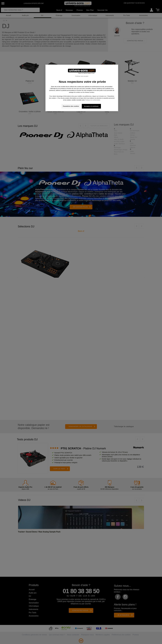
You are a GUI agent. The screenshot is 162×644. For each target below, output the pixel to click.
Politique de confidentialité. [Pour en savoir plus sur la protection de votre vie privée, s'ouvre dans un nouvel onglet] (93, 100)
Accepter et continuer (91, 106)
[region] (82, 88)
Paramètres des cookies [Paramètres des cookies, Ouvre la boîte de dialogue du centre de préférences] (71, 106)
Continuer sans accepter (82, 76)
